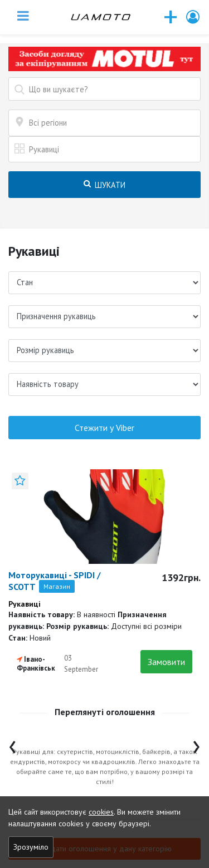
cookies (101, 812)
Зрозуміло (31, 847)
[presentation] (13, 744)
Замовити (166, 662)
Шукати (104, 185)
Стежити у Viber (104, 428)
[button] (193, 17)
